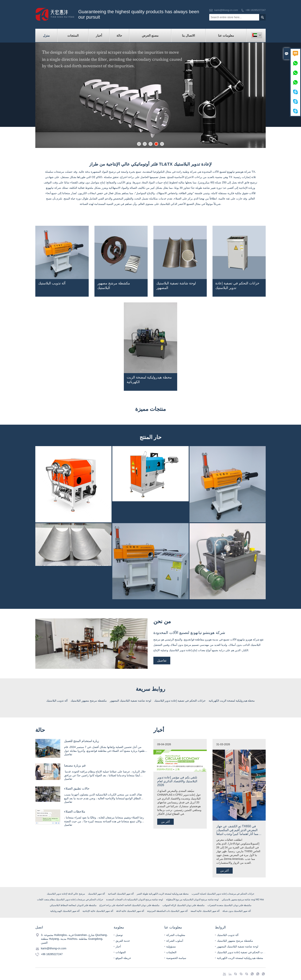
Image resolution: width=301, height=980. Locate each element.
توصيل (119, 935)
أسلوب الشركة (175, 941)
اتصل (39, 927)
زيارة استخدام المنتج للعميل (82, 741)
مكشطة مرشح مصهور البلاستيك (235, 941)
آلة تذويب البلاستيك (228, 935)
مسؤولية (171, 946)
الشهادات (121, 952)
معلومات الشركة (176, 935)
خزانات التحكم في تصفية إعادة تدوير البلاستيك (243, 952)
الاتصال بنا (188, 36)
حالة (119, 36)
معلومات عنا (226, 36)
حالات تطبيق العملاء (77, 788)
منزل (46, 36)
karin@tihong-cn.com (226, 10)
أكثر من (165, 822)
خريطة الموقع (123, 958)
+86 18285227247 (256, 10)
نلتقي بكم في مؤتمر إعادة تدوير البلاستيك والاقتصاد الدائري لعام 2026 (177, 781)
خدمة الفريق (123, 941)
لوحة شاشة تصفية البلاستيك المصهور (238, 946)
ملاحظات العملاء (75, 811)
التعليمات (171, 952)
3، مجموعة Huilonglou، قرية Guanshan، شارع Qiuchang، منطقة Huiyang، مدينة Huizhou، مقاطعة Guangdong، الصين (74, 939)
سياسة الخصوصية (176, 958)
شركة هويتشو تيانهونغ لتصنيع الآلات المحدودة (189, 633)
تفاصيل (162, 660)
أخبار (99, 36)
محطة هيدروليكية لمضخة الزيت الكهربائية (240, 958)
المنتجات (73, 36)
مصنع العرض (150, 36)
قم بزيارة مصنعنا (75, 765)
